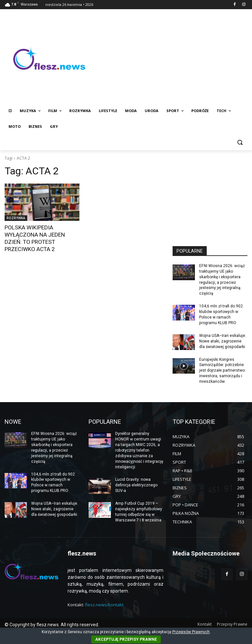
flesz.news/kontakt (104, 604)
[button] (240, 142)
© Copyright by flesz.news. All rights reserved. (52, 624)
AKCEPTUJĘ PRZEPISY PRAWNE (126, 639)
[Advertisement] (171, 58)
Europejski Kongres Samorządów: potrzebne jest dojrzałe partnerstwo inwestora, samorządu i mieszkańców (222, 370)
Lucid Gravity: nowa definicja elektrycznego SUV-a (136, 484)
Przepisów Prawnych (191, 632)
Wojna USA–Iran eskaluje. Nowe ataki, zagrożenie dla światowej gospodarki (223, 341)
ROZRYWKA (16, 218)
